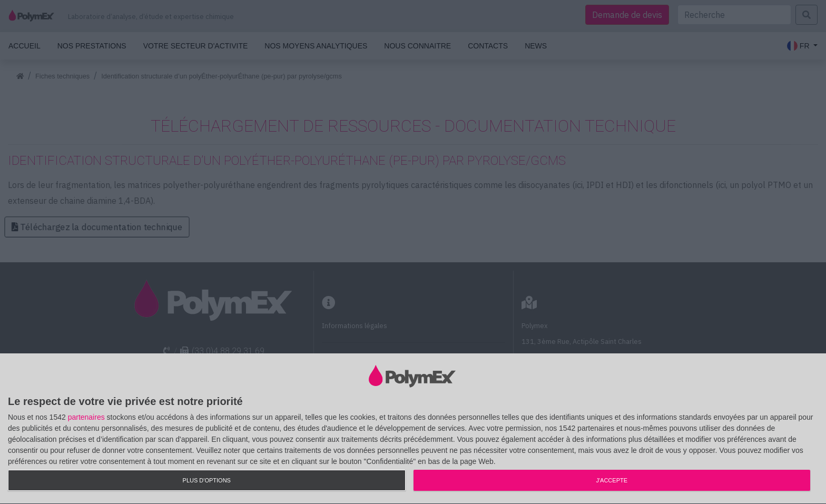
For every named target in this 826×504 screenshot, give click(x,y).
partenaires (86, 417)
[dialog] (413, 429)
